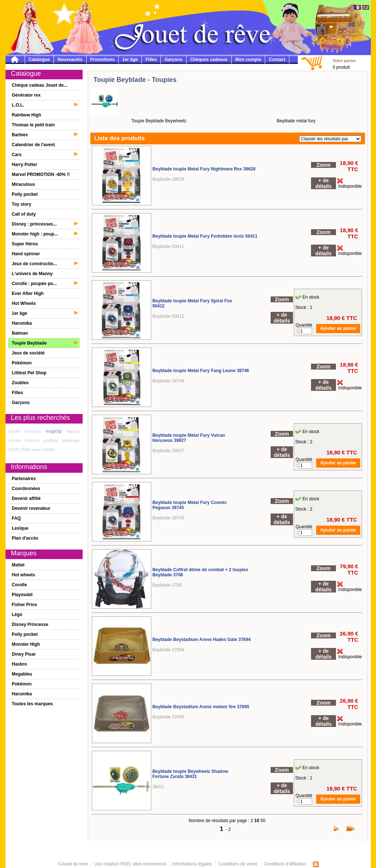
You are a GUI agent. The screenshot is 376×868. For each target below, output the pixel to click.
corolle (14, 431)
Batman (20, 333)
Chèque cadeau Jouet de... (39, 85)
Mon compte (248, 60)
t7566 (25, 450)
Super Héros (25, 244)
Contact (277, 60)
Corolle (19, 585)
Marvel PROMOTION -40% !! (41, 174)
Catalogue (39, 60)
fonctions (33, 431)
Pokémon (22, 363)
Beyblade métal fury (296, 121)
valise (36, 450)
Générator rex (26, 95)
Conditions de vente (238, 864)
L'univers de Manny (32, 274)
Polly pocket (25, 194)
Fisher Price (24, 605)
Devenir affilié (26, 498)
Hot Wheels (24, 303)
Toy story (21, 204)
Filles (151, 60)
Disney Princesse (30, 624)
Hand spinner (26, 254)
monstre (32, 440)
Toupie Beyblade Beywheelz (159, 121)
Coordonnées (26, 489)
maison (73, 431)
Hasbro (19, 664)
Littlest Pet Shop (29, 373)
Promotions (103, 60)
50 (263, 821)
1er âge (130, 60)
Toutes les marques (32, 704)
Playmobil (22, 595)
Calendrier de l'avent (33, 145)
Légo (17, 615)
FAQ (16, 518)
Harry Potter (24, 165)
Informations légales (192, 864)
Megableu (22, 674)
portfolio (51, 440)
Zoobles (20, 383)
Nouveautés (70, 60)
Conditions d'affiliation (285, 864)
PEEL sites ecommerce (143, 864)
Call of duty (24, 214)
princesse (71, 440)
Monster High (26, 644)
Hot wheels (23, 575)
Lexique (20, 528)
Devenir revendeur (31, 508)
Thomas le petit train (33, 125)
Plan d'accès (25, 538)
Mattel (18, 565)
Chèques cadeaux (209, 60)
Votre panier (344, 61)
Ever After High (28, 293)
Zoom (323, 165)
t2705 (14, 450)
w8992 (48, 450)
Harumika (22, 323)
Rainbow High (26, 115)
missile (15, 440)
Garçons (173, 60)
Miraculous (23, 184)
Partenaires (24, 479)
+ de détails (323, 183)
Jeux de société (28, 353)
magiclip (54, 431)
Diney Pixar (24, 654)
